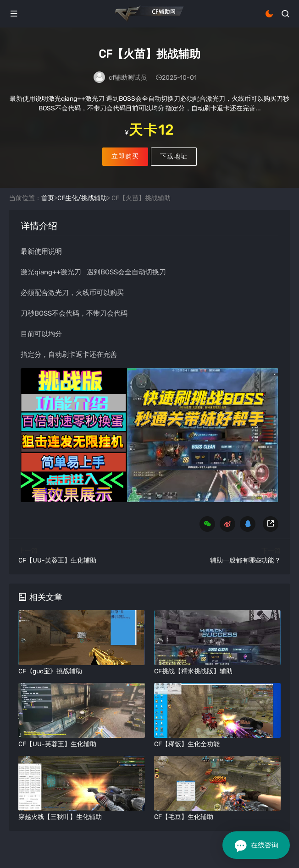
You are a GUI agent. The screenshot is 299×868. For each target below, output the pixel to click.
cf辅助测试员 (128, 78)
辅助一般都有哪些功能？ (245, 560)
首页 (48, 198)
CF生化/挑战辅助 (82, 198)
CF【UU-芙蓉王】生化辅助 (57, 560)
